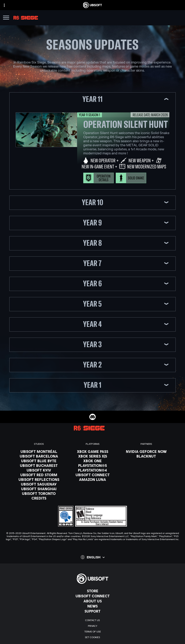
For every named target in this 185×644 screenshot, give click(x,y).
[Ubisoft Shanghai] (39, 489)
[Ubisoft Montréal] (39, 451)
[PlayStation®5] (93, 465)
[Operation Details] (98, 178)
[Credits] (39, 498)
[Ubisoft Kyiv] (39, 470)
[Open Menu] (6, 18)
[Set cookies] (92, 637)
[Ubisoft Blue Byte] (39, 461)
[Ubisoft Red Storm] (39, 475)
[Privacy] (92, 626)
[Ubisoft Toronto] (39, 493)
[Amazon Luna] (93, 479)
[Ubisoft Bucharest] (39, 465)
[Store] (92, 591)
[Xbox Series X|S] (93, 456)
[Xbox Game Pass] (93, 451)
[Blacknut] (146, 456)
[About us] (92, 601)
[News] (92, 606)
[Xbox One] (93, 461)
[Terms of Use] (92, 632)
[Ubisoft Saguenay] (39, 484)
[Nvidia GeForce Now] (146, 451)
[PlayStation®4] (93, 470)
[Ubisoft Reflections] (39, 479)
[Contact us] (92, 620)
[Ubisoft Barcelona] (39, 456)
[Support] (92, 611)
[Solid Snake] (131, 178)
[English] (93, 557)
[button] (93, 99)
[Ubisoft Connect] (92, 596)
